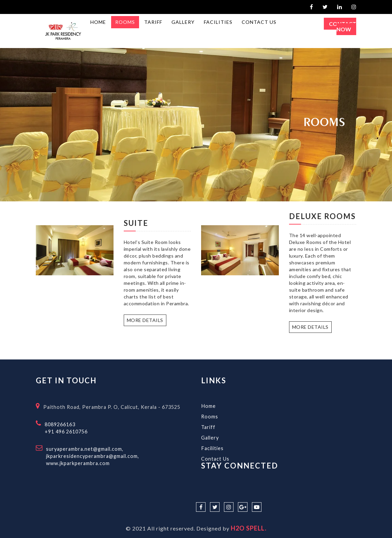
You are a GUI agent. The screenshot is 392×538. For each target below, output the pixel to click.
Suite (136, 223)
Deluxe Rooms (322, 216)
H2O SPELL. (249, 528)
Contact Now (343, 26)
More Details (145, 320)
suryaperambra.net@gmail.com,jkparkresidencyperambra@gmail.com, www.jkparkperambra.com (93, 456)
